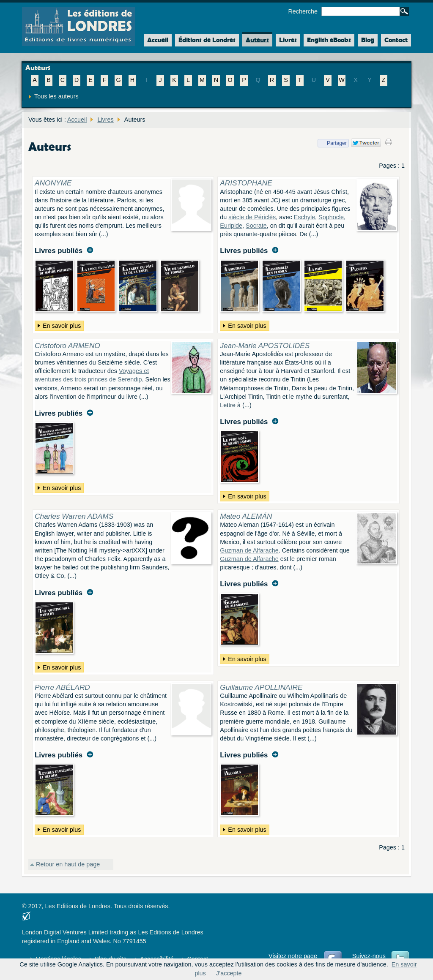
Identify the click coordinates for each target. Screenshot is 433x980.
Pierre (62, 687)
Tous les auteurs (56, 96)
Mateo (246, 516)
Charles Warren (74, 516)
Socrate (256, 226)
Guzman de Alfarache (249, 550)
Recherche (303, 11)
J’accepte (229, 973)
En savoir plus (58, 326)
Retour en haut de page (68, 864)
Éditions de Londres (207, 40)
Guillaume (261, 687)
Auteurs (257, 40)
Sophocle (331, 217)
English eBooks (329, 40)
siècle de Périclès (252, 217)
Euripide (231, 226)
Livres (288, 40)
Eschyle (304, 217)
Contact (396, 40)
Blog (368, 40)
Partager (332, 143)
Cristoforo (67, 346)
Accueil (156, 40)
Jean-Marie (265, 346)
